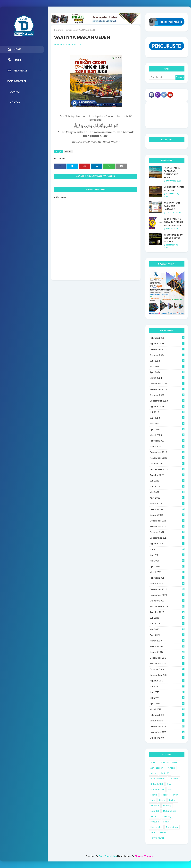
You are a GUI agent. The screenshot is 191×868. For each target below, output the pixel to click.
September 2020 (167, 606)
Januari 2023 (167, 446)
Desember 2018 (167, 726)
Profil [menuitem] (15, 60)
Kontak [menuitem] (15, 102)
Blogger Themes (144, 856)
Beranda (59, 30)
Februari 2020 (167, 646)
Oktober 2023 (167, 395)
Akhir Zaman (157, 768)
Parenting (167, 816)
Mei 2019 (167, 698)
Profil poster (156, 827)
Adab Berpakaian (169, 762)
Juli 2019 (167, 686)
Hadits (164, 795)
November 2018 (167, 732)
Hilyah (175, 795)
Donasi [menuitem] (15, 92)
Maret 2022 (167, 504)
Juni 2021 (167, 555)
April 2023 (167, 429)
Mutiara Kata (170, 811)
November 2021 (167, 526)
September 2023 (167, 401)
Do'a (169, 784)
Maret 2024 (167, 378)
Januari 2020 (167, 652)
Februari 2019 (167, 715)
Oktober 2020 (167, 601)
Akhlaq (171, 768)
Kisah (162, 800)
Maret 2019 (167, 709)
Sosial (163, 832)
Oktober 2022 (167, 464)
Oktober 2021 (167, 532)
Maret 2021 (167, 572)
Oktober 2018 (167, 738)
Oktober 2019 (167, 669)
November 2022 (167, 458)
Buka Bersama (158, 779)
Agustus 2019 (167, 681)
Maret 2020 (167, 641)
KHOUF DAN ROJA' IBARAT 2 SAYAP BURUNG (173, 238)
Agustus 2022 (167, 475)
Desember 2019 (167, 658)
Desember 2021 (167, 521)
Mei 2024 (167, 367)
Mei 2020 (167, 629)
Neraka (154, 816)
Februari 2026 (167, 338)
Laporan (155, 806)
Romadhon (172, 827)
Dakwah (174, 779)
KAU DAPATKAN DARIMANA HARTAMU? (172, 206)
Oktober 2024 (167, 355)
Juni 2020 (167, 624)
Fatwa (154, 795)
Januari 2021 (167, 584)
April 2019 (167, 704)
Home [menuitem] (14, 49)
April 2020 (167, 635)
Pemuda (155, 822)
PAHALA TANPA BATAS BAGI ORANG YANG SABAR (172, 173)
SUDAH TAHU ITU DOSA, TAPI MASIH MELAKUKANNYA (173, 222)
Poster (68, 30)
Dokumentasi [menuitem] (17, 81)
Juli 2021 (167, 549)
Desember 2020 (167, 589)
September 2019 (167, 675)
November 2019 (167, 664)
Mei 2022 (167, 492)
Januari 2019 (167, 721)
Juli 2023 (167, 412)
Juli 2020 (167, 618)
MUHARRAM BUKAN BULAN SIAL (174, 189)
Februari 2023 (167, 441)
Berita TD (165, 773)
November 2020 (167, 595)
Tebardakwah (63, 44)
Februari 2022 (167, 509)
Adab (153, 762)
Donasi (172, 789)
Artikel (153, 773)
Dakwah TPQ (157, 784)
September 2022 (167, 469)
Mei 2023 (167, 424)
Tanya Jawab (158, 838)
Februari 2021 (167, 578)
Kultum (173, 800)
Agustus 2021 (167, 544)
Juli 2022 (167, 481)
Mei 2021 (167, 561)
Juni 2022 (167, 486)
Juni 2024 (167, 361)
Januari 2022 (167, 515)
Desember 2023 (167, 384)
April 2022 (167, 498)
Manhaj (167, 806)
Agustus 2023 (167, 406)
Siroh (153, 832)
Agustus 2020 (167, 612)
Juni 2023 (167, 418)
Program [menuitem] (17, 71)
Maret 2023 (167, 435)
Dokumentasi (157, 789)
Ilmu (153, 800)
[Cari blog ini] (162, 77)
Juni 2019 (167, 692)
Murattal (155, 811)
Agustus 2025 (167, 344)
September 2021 (167, 538)
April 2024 (167, 372)
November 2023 (167, 389)
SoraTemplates (108, 856)
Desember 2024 (167, 349)
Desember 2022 (167, 452)
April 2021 (167, 566)
